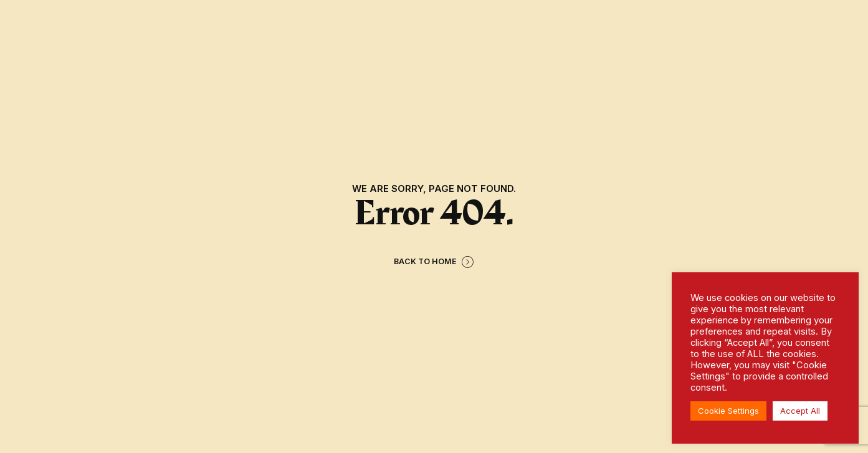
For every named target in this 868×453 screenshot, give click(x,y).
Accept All (800, 411)
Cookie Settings (728, 411)
